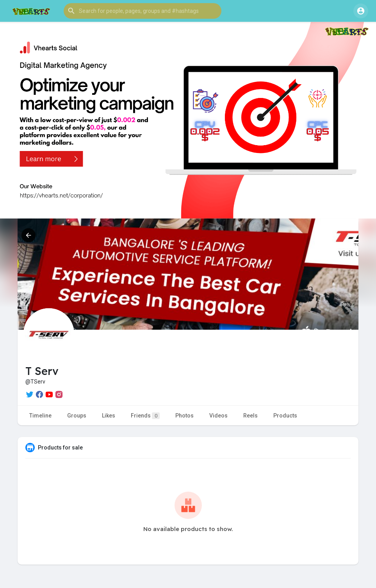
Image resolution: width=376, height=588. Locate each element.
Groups (77, 416)
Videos (218, 416)
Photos (184, 416)
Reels (250, 416)
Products (285, 416)
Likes (109, 416)
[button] (143, 11)
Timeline (40, 416)
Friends (145, 416)
